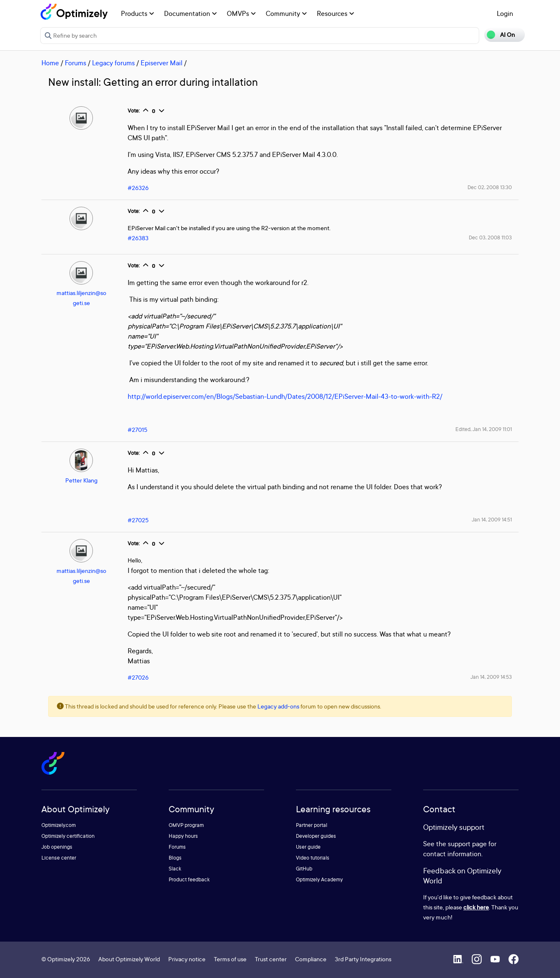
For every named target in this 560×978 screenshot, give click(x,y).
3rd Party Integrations (363, 959)
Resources (335, 13)
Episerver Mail (162, 63)
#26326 (138, 188)
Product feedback (189, 879)
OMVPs (241, 13)
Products (137, 13)
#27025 (138, 520)
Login (505, 13)
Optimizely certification (68, 836)
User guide (308, 847)
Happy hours (183, 836)
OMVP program (186, 825)
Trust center (271, 959)
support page (467, 844)
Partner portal (312, 825)
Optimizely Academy (319, 879)
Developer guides (316, 836)
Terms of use (230, 959)
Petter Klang (81, 480)
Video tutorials (313, 858)
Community (286, 13)
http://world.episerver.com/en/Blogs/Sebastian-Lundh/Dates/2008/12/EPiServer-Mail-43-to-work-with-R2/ (285, 396)
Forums (76, 63)
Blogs (175, 858)
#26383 (138, 238)
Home (50, 63)
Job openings (57, 847)
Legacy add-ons (278, 706)
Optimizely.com (59, 825)
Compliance (311, 959)
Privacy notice (187, 959)
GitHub (304, 869)
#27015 (137, 430)
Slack (175, 869)
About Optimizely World (129, 959)
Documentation (190, 13)
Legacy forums (113, 63)
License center (59, 858)
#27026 (138, 677)
